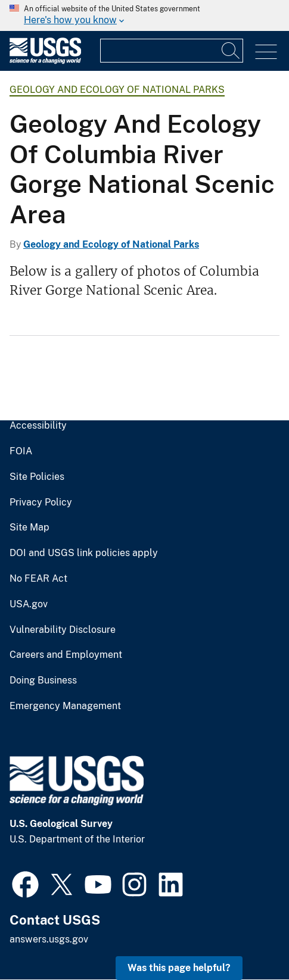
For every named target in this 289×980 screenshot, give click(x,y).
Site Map (29, 528)
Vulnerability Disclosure (63, 630)
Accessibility (38, 426)
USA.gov (29, 604)
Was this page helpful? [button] (179, 968)
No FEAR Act (38, 579)
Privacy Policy (41, 503)
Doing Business (43, 681)
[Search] (231, 51)
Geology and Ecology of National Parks (117, 90)
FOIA (21, 451)
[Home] (45, 61)
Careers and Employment (66, 655)
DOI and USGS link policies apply (84, 553)
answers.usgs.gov (49, 939)
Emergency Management (65, 706)
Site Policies (37, 477)
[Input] (172, 51)
